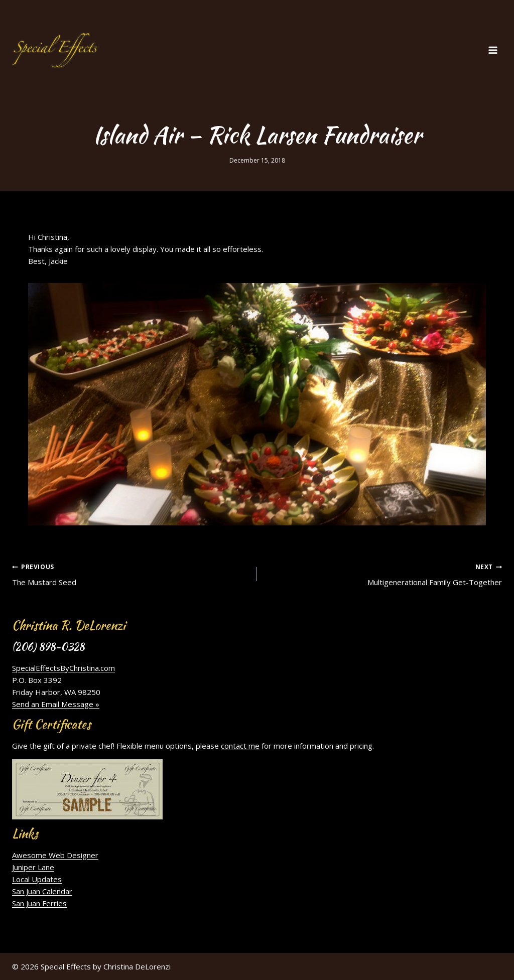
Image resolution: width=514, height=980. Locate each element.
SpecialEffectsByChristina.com (63, 668)
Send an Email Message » (56, 704)
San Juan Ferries (39, 903)
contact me (240, 746)
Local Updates (37, 879)
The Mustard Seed (131, 574)
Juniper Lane (33, 867)
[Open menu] (493, 50)
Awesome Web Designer (55, 855)
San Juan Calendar (42, 891)
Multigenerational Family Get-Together (383, 574)
